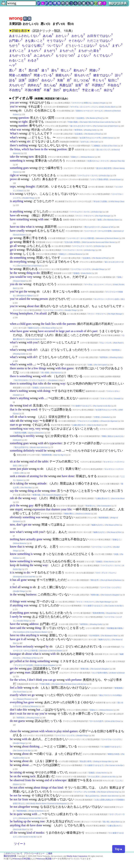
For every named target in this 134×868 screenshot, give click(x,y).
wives (22, 680)
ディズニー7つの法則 (24, 665)
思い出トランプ (103, 150)
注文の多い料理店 (72, 242)
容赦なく (75, 157)
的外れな (34, 85)
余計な (108, 90)
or (20, 122)
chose (13, 731)
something (16, 161)
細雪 (100, 220)
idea (23, 227)
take (12, 157)
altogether (24, 807)
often (21, 788)
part (68, 331)
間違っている (43, 75)
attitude (42, 483)
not (16, 721)
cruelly (20, 231)
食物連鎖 (118, 688)
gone (26, 331)
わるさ (32, 60)
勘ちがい (80, 70)
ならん (104, 46)
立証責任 (80, 118)
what (13, 130)
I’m (36, 313)
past (95, 331)
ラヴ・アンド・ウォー (105, 573)
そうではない (56, 41)
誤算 (22, 80)
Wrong (14, 313)
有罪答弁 (78, 130)
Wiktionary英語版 (44, 859)
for (41, 476)
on (15, 776)
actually (31, 539)
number (23, 126)
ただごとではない (99, 41)
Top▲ (119, 849)
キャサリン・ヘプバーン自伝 (107, 299)
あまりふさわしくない (24, 36)
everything (20, 262)
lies (54, 324)
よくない (83, 56)
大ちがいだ (17, 85)
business (31, 594)
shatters (56, 509)
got (21, 291)
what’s (14, 137)
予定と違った (91, 90)
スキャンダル (113, 391)
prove (13, 179)
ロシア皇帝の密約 (100, 673)
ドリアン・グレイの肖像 (85, 792)
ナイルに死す (94, 777)
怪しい (65, 70)
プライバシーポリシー (34, 853)
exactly (14, 695)
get (12, 250)
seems (20, 368)
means (22, 476)
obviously (16, 517)
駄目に (113, 80)
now (12, 525)
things (43, 368)
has (32, 149)
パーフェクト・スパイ (88, 176)
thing (29, 273)
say (12, 491)
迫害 (78, 85)
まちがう (50, 51)
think (39, 680)
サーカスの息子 (97, 721)
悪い (12, 70)
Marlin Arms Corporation (77, 856)
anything (18, 201)
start (13, 425)
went (24, 601)
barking (18, 821)
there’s (14, 145)
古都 (90, 365)
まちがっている (20, 56)
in (42, 149)
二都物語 (96, 146)
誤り (118, 75)
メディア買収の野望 (99, 179)
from (28, 780)
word (34, 409)
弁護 (116, 554)
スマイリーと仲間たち (82, 103)
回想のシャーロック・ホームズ (89, 111)
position (62, 149)
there (13, 368)
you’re (14, 106)
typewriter (56, 443)
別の (56, 90)
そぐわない (76, 41)
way (63, 383)
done (71, 476)
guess (70, 368)
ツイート (20, 844)
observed (19, 780)
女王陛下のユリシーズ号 (90, 138)
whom (49, 731)
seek (13, 476)
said (19, 628)
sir (28, 141)
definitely (29, 451)
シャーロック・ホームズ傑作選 (81, 238)
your (64, 509)
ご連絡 (49, 853)
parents (71, 324)
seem (13, 469)
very (30, 277)
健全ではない (102, 75)
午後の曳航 (73, 122)
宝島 (119, 277)
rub (12, 498)
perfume (76, 680)
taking (20, 483)
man (27, 672)
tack (33, 776)
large (62, 331)
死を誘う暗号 (86, 761)
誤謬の (33, 80)
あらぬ (47, 36)
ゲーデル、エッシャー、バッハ (84, 107)
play (59, 731)
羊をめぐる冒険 (100, 201)
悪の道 (33, 70)
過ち (54, 70)
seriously (28, 646)
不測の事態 (32, 90)
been (37, 149)
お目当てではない (99, 36)
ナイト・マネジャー (85, 216)
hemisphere (26, 313)
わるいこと (17, 60)
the (12, 149)
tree (42, 821)
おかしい (62, 36)
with (41, 219)
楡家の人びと (34, 328)
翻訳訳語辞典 (118, 3)
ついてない (54, 46)
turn (31, 157)
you (12, 102)
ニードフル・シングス (81, 269)
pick (13, 505)
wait (20, 714)
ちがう (14, 46)
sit (11, 461)
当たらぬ (50, 85)
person (44, 299)
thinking (34, 746)
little (20, 688)
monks (40, 833)
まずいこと (17, 51)
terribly (30, 436)
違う (44, 70)
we (29, 695)
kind (25, 405)
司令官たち (90, 506)
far (20, 795)
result (80, 331)
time (53, 491)
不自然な (15, 90)
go (11, 238)
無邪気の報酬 (20, 433)
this (25, 710)
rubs (41, 383)
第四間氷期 (47, 455)
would (19, 277)
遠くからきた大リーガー (81, 126)
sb (34, 350)
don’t (19, 525)
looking (24, 565)
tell (12, 417)
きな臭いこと (34, 41)
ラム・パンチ (106, 343)
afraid (43, 313)
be (11, 269)
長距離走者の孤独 (115, 628)
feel (15, 587)
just (19, 469)
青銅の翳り (69, 514)
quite (20, 814)
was (19, 130)
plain (25, 469)
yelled (18, 661)
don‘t (13, 714)
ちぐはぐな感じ (32, 46)
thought (30, 186)
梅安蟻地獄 (104, 518)
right (24, 122)
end (31, 461)
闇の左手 (95, 580)
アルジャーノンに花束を (88, 421)
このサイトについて (13, 853)
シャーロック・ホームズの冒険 (98, 231)
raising (18, 772)
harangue (16, 654)
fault (48, 324)
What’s (14, 133)
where (23, 695)
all (15, 246)
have (13, 215)
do (11, 254)
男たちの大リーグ (92, 227)
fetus (17, 149)
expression (39, 509)
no (18, 227)
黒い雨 (106, 822)
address (34, 624)
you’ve (14, 291)
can (50, 680)
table (45, 461)
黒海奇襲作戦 (98, 613)
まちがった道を (89, 51)
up (25, 821)
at (15, 461)
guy (31, 505)
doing (47, 391)
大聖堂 (97, 417)
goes (26, 168)
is (24, 161)
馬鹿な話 (65, 85)
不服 (47, 90)
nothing (23, 145)
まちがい (34, 51)
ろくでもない (102, 56)
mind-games (70, 731)
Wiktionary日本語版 (21, 859)
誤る (12, 80)
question (23, 118)
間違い (94, 70)
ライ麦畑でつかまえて (82, 406)
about (30, 306)
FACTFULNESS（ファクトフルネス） (31, 380)
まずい (117, 46)
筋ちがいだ (82, 75)
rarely (15, 617)
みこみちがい (43, 56)
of (85, 331)
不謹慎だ (98, 85)
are (17, 102)
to (34, 273)
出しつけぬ (81, 80)
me (21, 284)
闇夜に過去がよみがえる (113, 436)
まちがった (67, 51)
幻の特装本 (94, 636)
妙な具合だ (71, 90)
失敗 (60, 80)
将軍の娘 (36, 495)
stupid (19, 509)
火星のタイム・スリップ (98, 161)
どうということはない (80, 46)
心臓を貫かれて (79, 425)
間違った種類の (20, 75)
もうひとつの (65, 56)
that (37, 306)
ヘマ (12, 65)
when (13, 324)
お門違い (15, 41)
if (11, 601)
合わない (47, 80)
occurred (50, 331)
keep (13, 565)
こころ (119, 781)
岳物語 (76, 273)
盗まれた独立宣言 (104, 168)
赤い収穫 (45, 373)
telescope (61, 780)
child (22, 324)
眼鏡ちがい (63, 75)
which (25, 149)
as (72, 331)
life (69, 509)
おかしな (77, 36)
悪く (22, 70)
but (38, 710)
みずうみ (85, 142)
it (11, 194)
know (13, 547)
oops (13, 186)
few (36, 368)
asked (22, 299)
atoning (34, 476)
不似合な (114, 85)
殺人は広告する (21, 447)
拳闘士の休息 (114, 754)
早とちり (98, 80)
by (47, 646)
